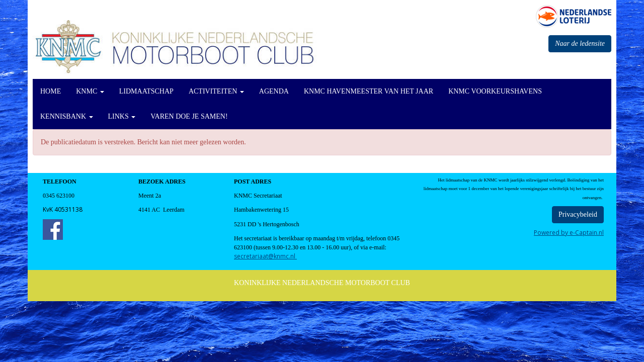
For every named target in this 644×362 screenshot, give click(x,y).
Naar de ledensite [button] (580, 43)
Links (122, 116)
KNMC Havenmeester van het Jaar (369, 91)
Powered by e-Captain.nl (569, 233)
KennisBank (67, 116)
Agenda (274, 91)
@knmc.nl (265, 256)
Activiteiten (216, 91)
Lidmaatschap (146, 91)
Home (51, 91)
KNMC (90, 91)
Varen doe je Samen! (189, 116)
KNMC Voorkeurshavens (495, 91)
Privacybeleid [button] (578, 214)
